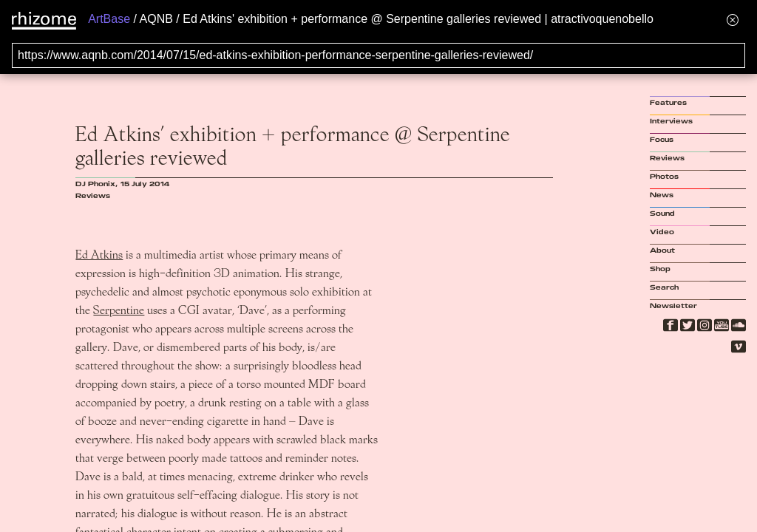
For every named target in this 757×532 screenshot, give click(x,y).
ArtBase (109, 19)
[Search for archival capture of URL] (378, 55)
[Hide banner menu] (733, 20)
